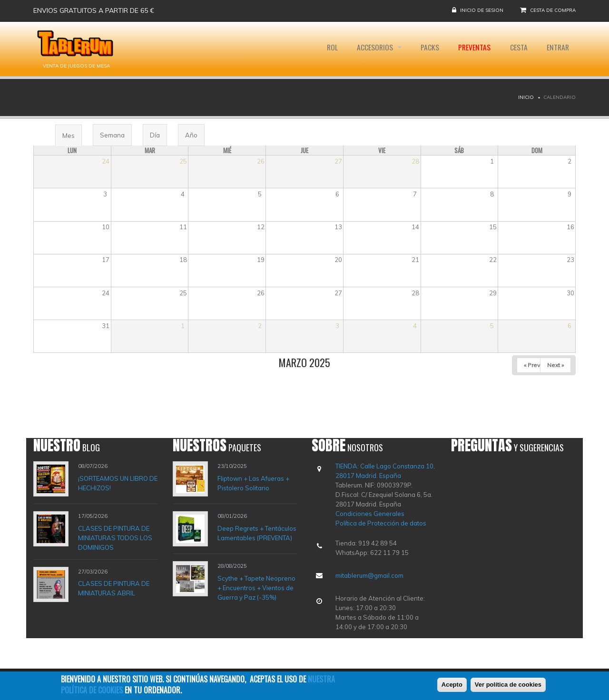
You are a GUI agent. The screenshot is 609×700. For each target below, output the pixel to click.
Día (155, 135)
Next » (555, 365)
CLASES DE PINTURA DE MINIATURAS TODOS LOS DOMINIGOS (115, 538)
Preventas (471, 49)
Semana (112, 135)
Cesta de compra (553, 10)
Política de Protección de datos (381, 523)
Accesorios (370, 49)
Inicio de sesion (482, 10)
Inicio (526, 97)
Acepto (452, 685)
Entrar (557, 49)
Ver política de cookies (508, 685)
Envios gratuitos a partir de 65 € (94, 10)
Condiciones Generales (370, 514)
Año (191, 135)
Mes (72, 139)
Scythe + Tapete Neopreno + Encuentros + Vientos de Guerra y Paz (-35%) (256, 588)
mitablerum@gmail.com (369, 575)
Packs (426, 49)
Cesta (516, 49)
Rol (325, 49)
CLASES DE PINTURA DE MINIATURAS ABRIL (114, 588)
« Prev (532, 365)
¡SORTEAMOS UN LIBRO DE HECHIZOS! (118, 483)
